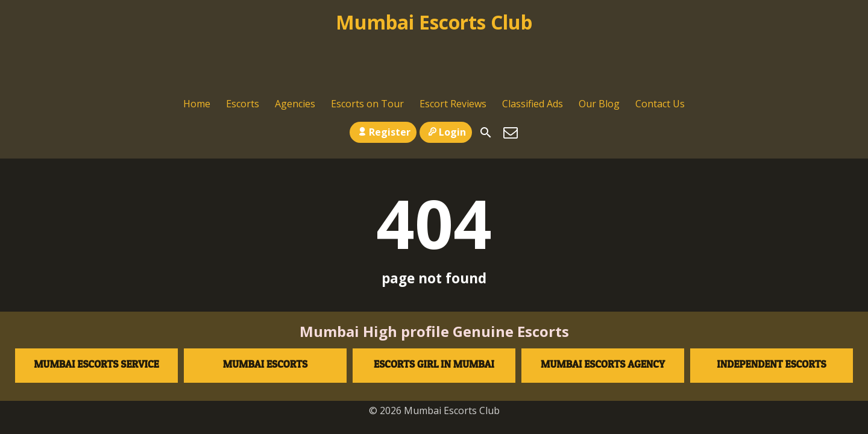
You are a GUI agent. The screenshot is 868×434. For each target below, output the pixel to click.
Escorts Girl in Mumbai (434, 317)
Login (446, 79)
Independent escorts (771, 317)
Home (197, 52)
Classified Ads (533, 52)
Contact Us (660, 52)
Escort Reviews (453, 52)
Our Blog (599, 52)
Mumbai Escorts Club (434, 22)
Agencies (295, 52)
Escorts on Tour (367, 52)
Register (383, 79)
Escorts (243, 52)
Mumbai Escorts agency (603, 317)
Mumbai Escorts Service (96, 317)
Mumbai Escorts (265, 317)
